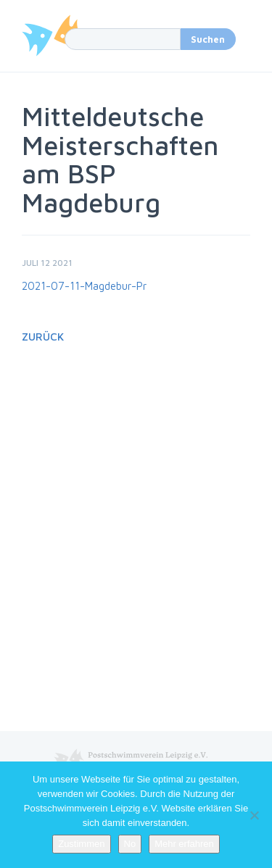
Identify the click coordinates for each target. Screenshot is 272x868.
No (130, 844)
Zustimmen (81, 844)
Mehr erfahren (184, 844)
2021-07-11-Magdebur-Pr (84, 286)
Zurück (43, 337)
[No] (254, 815)
